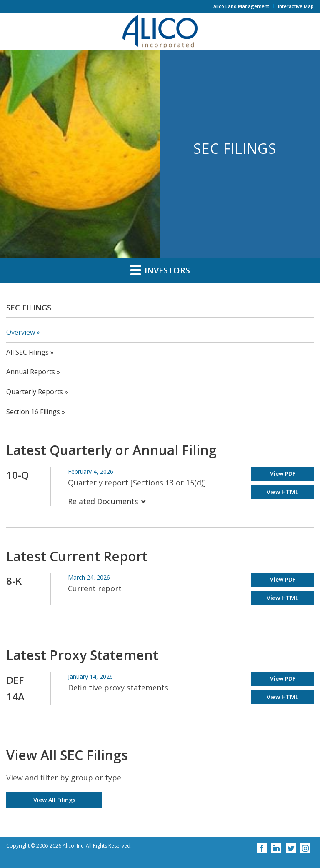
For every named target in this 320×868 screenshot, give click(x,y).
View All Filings (54, 800)
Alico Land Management (241, 6)
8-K (14, 581)
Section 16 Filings (33, 412)
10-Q (17, 475)
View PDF (283, 474)
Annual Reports (31, 372)
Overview (21, 332)
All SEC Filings (27, 352)
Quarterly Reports (35, 392)
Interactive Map (296, 6)
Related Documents (107, 501)
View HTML (282, 492)
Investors (160, 270)
